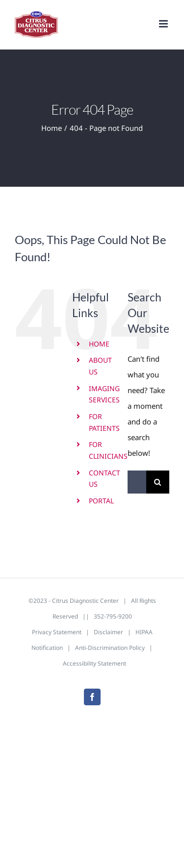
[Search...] (137, 482)
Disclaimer (108, 632)
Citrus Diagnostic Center (85, 601)
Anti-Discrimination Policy (110, 648)
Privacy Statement (57, 632)
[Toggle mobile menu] (164, 24)
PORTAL (101, 501)
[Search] (158, 482)
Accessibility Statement (94, 663)
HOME (99, 344)
